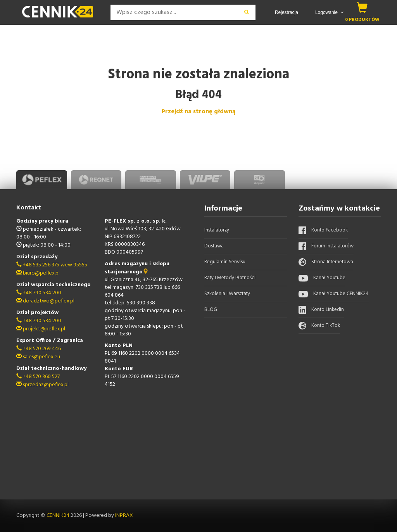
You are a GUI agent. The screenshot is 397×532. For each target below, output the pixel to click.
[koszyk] (362, 7)
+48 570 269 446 (39, 349)
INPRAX (124, 516)
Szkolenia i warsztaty (227, 294)
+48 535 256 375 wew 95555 (52, 265)
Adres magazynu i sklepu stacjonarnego (137, 268)
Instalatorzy (217, 230)
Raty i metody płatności (230, 278)
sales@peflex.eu (38, 357)
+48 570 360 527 (38, 377)
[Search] (174, 12)
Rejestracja (287, 12)
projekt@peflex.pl (41, 329)
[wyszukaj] (247, 12)
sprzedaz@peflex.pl (42, 385)
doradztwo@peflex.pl (45, 301)
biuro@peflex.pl (38, 273)
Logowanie (330, 12)
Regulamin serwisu (225, 262)
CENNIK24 (59, 516)
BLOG (211, 310)
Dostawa (214, 246)
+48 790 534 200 (39, 293)
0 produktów (362, 20)
